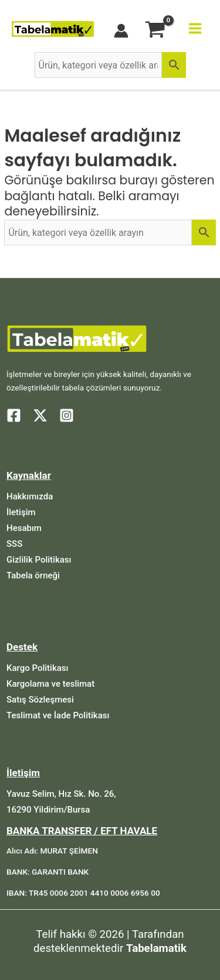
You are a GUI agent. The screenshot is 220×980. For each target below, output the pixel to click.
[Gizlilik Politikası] (39, 560)
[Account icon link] (121, 31)
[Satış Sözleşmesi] (40, 700)
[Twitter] (40, 415)
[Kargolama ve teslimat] (50, 684)
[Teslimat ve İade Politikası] (58, 716)
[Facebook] (14, 415)
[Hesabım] (24, 528)
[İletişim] (21, 513)
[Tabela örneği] (33, 576)
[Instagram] (67, 415)
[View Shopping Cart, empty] (155, 31)
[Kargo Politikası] (37, 668)
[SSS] (14, 544)
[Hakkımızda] (30, 497)
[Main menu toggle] (195, 29)
